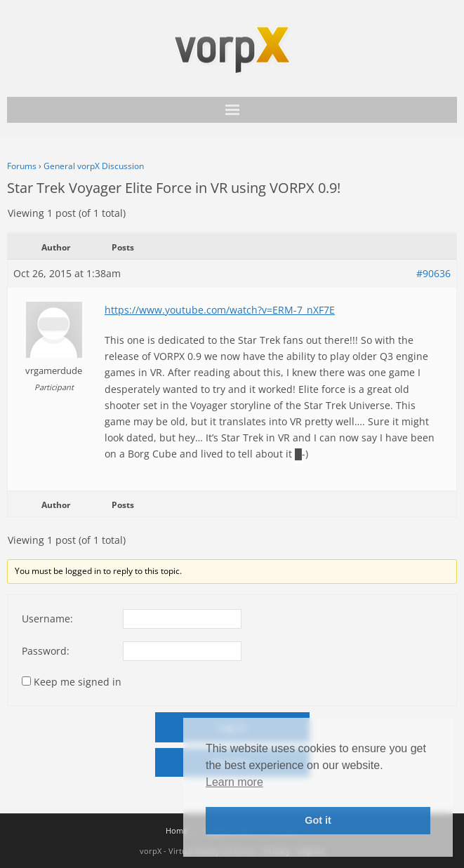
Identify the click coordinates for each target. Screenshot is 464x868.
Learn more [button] (234, 782)
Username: (47, 619)
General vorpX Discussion (94, 166)
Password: (46, 651)
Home (177, 830)
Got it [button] (318, 820)
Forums (22, 166)
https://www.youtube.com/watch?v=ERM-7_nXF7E (220, 310)
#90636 (433, 273)
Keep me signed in (78, 682)
